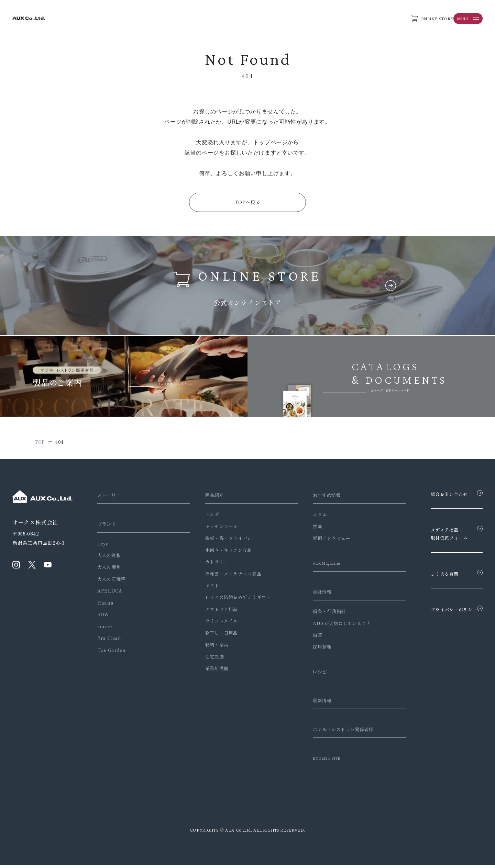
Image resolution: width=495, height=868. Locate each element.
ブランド (108, 527)
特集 (307, 529)
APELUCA (110, 593)
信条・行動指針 (318, 614)
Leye (103, 546)
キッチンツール (216, 529)
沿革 (307, 638)
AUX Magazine (319, 566)
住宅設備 (209, 659)
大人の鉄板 (109, 558)
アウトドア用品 (216, 612)
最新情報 (313, 703)
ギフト (207, 588)
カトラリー (211, 565)
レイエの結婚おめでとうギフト (233, 600)
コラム (309, 517)
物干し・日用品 (216, 636)
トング (207, 517)
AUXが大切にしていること (331, 626)
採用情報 (312, 649)
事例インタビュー (321, 541)
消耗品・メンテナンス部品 (228, 576)
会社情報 (313, 595)
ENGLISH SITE (319, 761)
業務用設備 (211, 671)
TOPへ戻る (248, 204)
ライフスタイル (216, 624)
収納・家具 (211, 647)
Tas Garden (111, 652)
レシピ (310, 674)
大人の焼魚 (109, 570)
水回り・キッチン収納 (223, 553)
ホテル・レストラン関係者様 (337, 732)
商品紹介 (211, 498)
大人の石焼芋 (111, 582)
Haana (105, 605)
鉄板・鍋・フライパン (223, 541)
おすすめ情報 (318, 498)
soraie (105, 629)
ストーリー (111, 498)
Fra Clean (109, 641)
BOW (103, 617)
